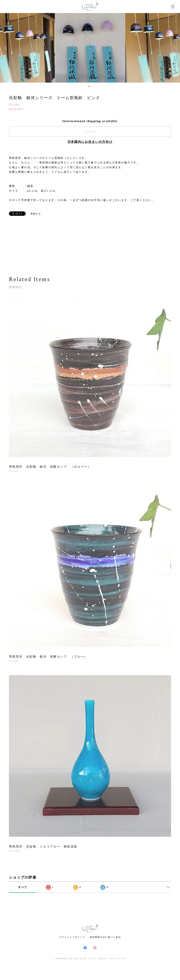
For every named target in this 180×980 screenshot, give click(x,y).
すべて (23, 887)
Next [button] (173, 48)
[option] (90, 48)
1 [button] (89, 86)
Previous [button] (7, 48)
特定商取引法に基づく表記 (105, 937)
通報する (36, 214)
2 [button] (92, 86)
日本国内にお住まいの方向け (90, 142)
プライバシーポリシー (72, 937)
